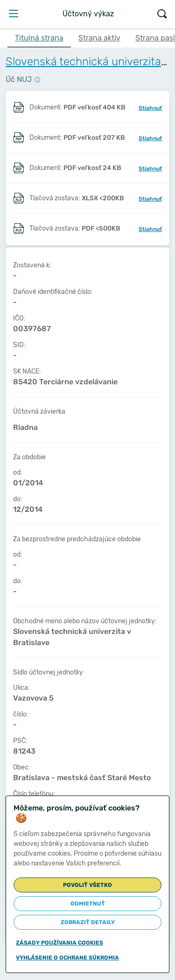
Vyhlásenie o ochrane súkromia (67, 958)
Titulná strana (39, 38)
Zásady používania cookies (59, 943)
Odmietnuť (88, 904)
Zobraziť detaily (88, 922)
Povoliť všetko (87, 885)
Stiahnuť (150, 108)
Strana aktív (99, 38)
